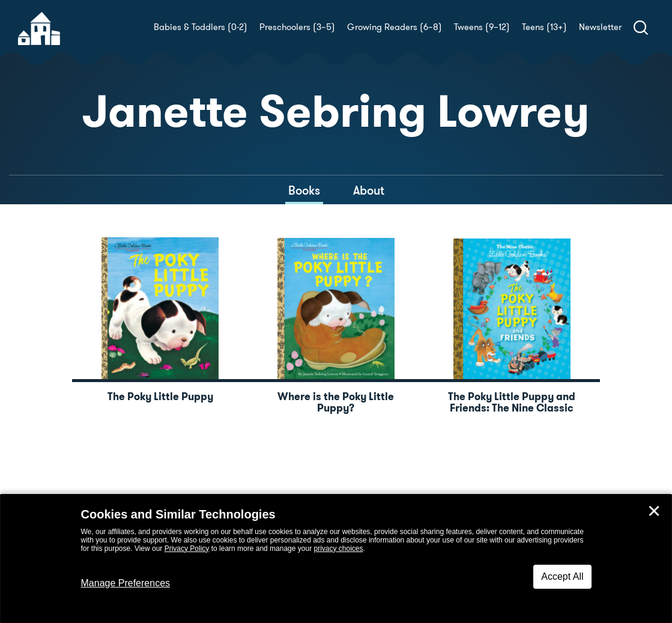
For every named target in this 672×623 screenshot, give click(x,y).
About (369, 190)
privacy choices (338, 549)
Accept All (562, 576)
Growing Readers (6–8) (395, 27)
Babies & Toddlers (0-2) (201, 27)
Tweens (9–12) (482, 27)
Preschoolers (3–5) (297, 27)
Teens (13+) (544, 27)
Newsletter (600, 27)
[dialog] (336, 559)
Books (304, 190)
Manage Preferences (126, 583)
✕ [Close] (654, 511)
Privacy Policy (187, 549)
